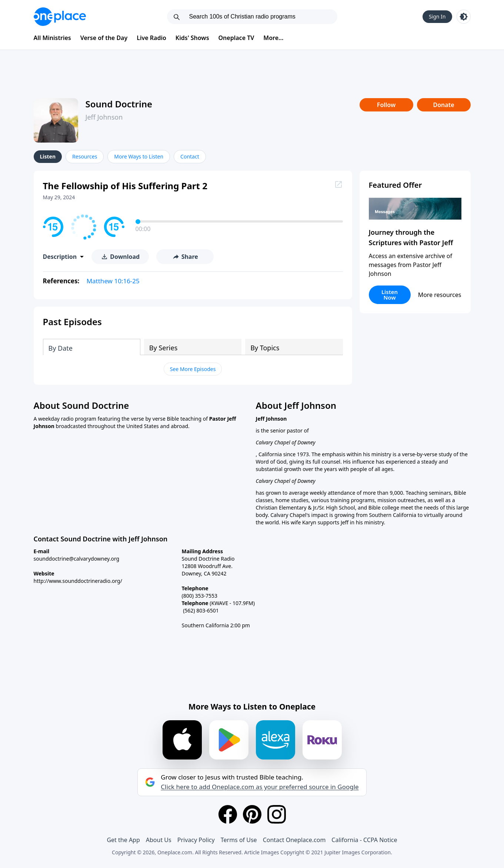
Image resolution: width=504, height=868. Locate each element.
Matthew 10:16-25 (113, 281)
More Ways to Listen (139, 156)
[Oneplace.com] (60, 17)
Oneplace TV (236, 38)
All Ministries (52, 38)
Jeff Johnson (104, 117)
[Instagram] (277, 814)
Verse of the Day (104, 38)
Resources (85, 156)
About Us (159, 840)
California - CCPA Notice (364, 840)
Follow (386, 105)
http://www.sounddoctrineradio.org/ (78, 581)
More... (273, 38)
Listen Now (390, 295)
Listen (48, 156)
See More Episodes (193, 369)
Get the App (123, 840)
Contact (190, 156)
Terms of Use (239, 840)
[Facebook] (228, 814)
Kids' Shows (192, 38)
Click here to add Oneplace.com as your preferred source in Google (260, 787)
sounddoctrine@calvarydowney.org (77, 559)
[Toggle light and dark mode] (464, 17)
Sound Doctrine (119, 104)
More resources (440, 295)
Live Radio (151, 38)
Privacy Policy (196, 840)
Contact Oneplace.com (294, 840)
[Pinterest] (252, 814)
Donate (443, 105)
